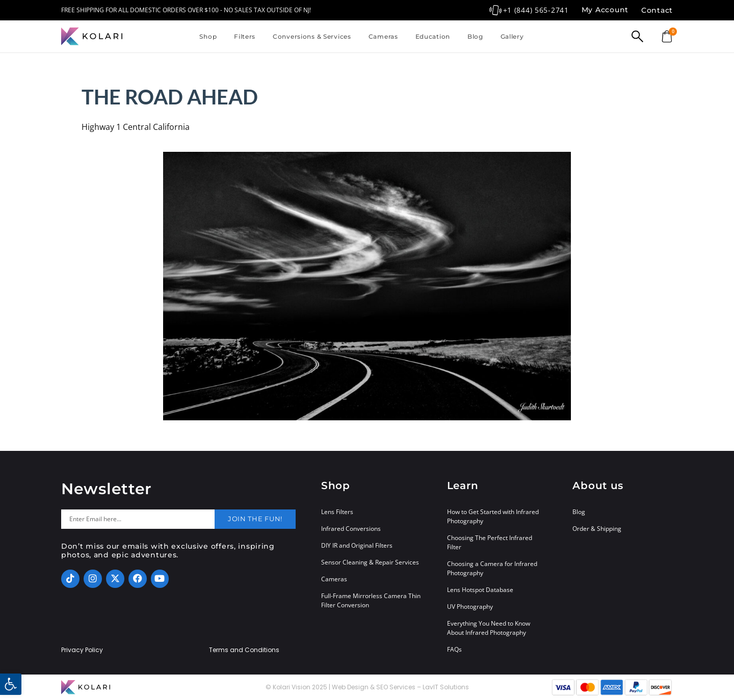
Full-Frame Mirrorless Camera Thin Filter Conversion (371, 600)
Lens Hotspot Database (480, 590)
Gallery (512, 36)
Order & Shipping (597, 529)
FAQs (454, 649)
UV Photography (470, 607)
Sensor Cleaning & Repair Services (370, 562)
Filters (245, 36)
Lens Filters (337, 512)
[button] (11, 684)
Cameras (383, 36)
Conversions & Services (312, 36)
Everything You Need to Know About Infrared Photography (489, 628)
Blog (475, 36)
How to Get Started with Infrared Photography (493, 516)
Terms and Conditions (244, 650)
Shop (208, 36)
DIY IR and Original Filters (357, 545)
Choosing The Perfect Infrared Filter (490, 542)
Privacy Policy (82, 650)
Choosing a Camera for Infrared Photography (492, 568)
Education (433, 36)
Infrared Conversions (351, 529)
